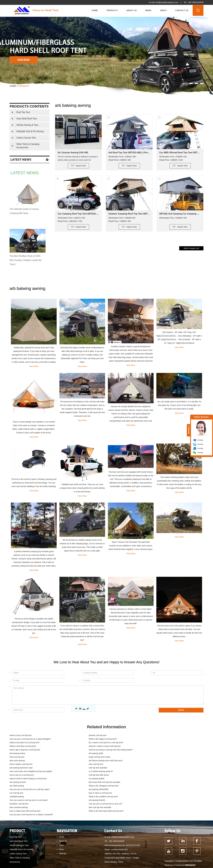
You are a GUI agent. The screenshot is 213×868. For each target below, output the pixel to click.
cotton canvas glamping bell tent (25, 865)
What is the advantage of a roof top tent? (120, 848)
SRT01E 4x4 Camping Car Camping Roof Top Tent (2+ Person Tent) (180, 214)
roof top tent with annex (149, 761)
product (24, 86)
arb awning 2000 (146, 746)
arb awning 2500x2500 (84, 772)
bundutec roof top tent (148, 779)
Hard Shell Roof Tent (27, 119)
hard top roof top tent (178, 857)
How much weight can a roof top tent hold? (108, 852)
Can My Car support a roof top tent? (85, 848)
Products (112, 10)
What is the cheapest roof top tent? (154, 768)
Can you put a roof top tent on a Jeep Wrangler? (159, 736)
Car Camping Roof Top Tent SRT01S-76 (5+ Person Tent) (78, 214)
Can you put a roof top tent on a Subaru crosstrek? (161, 786)
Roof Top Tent (23, 112)
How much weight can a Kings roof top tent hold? (150, 852)
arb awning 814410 (82, 779)
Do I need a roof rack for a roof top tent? (156, 739)
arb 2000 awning (81, 768)
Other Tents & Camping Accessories (28, 146)
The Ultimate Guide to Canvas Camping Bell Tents (24, 211)
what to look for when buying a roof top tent (28, 764)
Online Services (201, 417)
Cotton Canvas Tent (26, 138)
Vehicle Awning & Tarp (27, 125)
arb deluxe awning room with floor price (26, 754)
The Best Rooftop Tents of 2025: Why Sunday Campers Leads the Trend (26, 260)
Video (163, 10)
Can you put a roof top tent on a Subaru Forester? (32, 852)
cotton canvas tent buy (51, 865)
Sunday (200, 440)
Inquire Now (81, 166)
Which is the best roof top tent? (23, 743)
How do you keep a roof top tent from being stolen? (32, 746)
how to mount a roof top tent (23, 848)
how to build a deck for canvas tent (183, 861)
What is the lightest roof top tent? (155, 848)
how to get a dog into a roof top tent (154, 743)
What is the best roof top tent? (102, 861)
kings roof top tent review (85, 750)
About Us (131, 10)
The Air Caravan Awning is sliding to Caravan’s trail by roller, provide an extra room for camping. (78, 159)
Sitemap (63, 825)
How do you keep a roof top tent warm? (28, 857)
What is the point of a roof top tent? (89, 739)
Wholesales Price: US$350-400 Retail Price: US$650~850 (122, 219)
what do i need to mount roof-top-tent (90, 743)
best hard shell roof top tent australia (25, 768)
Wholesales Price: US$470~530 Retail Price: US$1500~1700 (71, 219)
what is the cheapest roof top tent (52, 848)
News (148, 10)
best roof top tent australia (150, 782)
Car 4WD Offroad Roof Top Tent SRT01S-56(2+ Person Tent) (180, 153)
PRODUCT (17, 802)
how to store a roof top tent (21, 775)
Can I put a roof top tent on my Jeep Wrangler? (68, 857)
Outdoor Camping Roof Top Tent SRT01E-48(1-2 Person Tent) (129, 214)
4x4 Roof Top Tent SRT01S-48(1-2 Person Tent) (129, 153)
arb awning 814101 (147, 764)
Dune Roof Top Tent (99, 857)
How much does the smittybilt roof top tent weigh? (160, 757)
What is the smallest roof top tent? (153, 775)
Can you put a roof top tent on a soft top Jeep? (30, 772)
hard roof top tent (17, 750)
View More (34, 366)
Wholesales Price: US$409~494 (173, 218)
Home (95, 10)
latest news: (26, 173)
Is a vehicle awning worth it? (22, 761)
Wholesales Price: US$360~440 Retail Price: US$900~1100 (173, 158)
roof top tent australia (83, 757)
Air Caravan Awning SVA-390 (73, 153)
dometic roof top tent (83, 736)
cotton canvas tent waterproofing (78, 865)
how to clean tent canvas (128, 861)
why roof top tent (146, 754)
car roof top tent (146, 772)
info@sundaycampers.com (167, 2)
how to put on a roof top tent (86, 761)
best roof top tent (159, 857)
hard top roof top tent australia (73, 861)
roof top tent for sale (119, 857)
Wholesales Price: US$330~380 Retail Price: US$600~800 (122, 158)
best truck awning (146, 750)
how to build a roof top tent (86, 754)
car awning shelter (82, 764)
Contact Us (182, 10)
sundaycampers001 (120, 821)
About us (63, 812)
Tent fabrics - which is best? (154, 861)
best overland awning (83, 782)
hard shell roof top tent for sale (45, 861)
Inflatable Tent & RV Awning (30, 131)
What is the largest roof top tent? (24, 739)
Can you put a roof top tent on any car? (26, 782)
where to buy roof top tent (21, 736)
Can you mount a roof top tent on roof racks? (29, 779)
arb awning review (82, 746)
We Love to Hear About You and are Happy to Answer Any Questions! (106, 662)
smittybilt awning (81, 775)
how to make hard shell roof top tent (25, 786)
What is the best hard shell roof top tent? (92, 786)
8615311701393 (133, 817)
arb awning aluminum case (21, 757)
